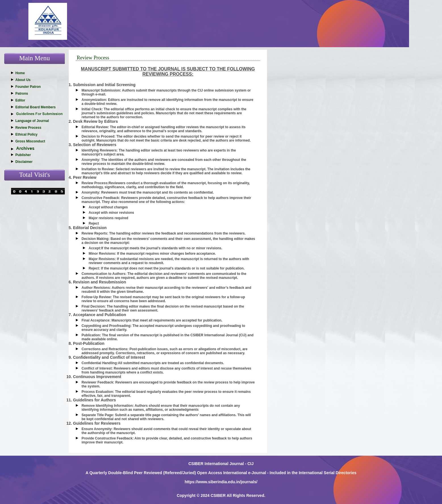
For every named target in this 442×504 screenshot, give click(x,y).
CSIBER (218, 495)
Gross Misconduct (30, 141)
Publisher (23, 155)
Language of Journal (32, 121)
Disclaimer (24, 162)
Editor (20, 100)
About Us (23, 80)
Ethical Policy (26, 134)
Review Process (28, 128)
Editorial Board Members (36, 107)
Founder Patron (28, 87)
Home (20, 73)
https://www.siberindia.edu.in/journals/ (221, 482)
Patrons (22, 94)
